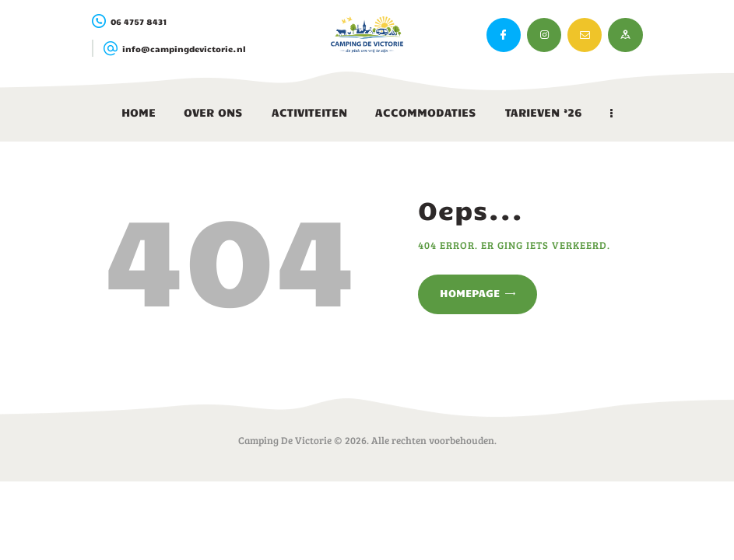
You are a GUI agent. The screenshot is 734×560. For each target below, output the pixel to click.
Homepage (470, 293)
